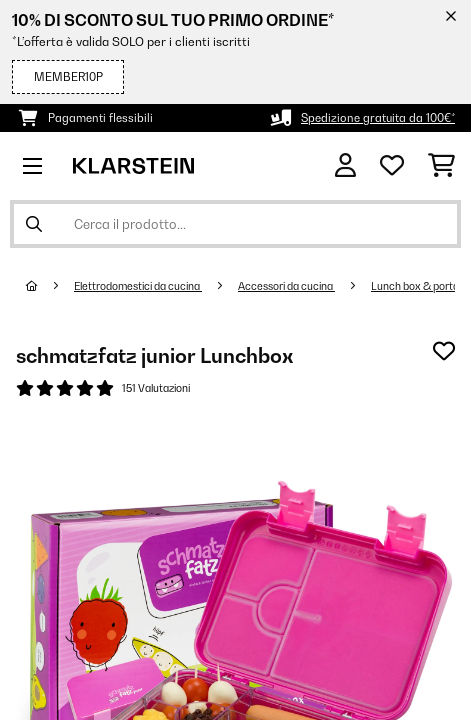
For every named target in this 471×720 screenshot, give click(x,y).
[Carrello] (441, 166)
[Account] (345, 165)
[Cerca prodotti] (235, 224)
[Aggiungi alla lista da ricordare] (444, 351)
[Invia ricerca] (34, 224)
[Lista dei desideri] (392, 166)
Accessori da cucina (286, 286)
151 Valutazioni (156, 388)
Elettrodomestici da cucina (138, 286)
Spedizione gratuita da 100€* (378, 118)
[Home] (50, 286)
